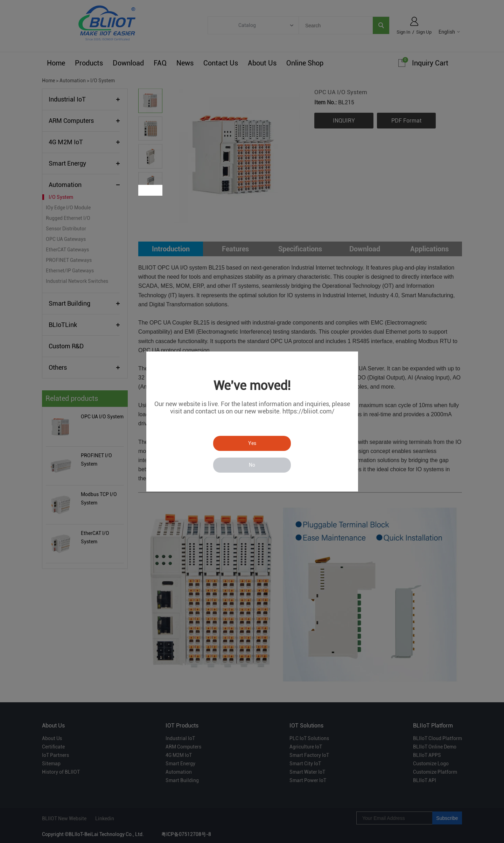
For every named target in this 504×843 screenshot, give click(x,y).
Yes (252, 443)
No (252, 465)
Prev (144, 190)
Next (157, 190)
